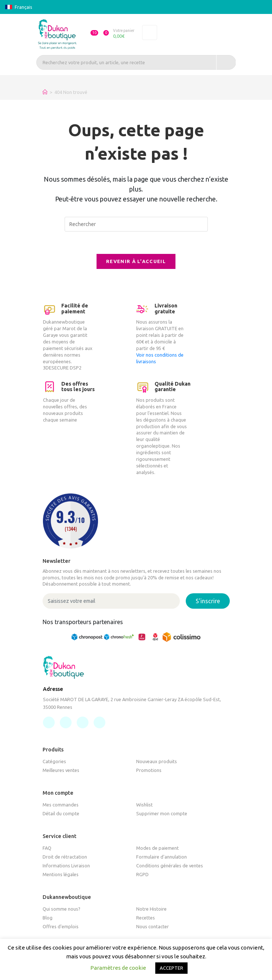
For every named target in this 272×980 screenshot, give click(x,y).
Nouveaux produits (157, 762)
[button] (91, 34)
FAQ (47, 848)
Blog (48, 918)
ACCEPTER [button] (171, 968)
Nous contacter (153, 926)
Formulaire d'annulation (162, 857)
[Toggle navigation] (150, 33)
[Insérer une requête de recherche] (136, 224)
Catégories (54, 762)
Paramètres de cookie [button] (118, 968)
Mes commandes (61, 805)
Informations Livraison (66, 866)
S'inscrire (208, 601)
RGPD (142, 875)
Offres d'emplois (61, 926)
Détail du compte (61, 814)
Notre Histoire (151, 909)
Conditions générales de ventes (170, 866)
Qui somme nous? (61, 909)
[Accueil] (45, 92)
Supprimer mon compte (162, 814)
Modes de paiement (157, 848)
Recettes (146, 918)
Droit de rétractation (65, 857)
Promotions (149, 770)
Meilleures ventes (61, 770)
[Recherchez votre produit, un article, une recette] (136, 62)
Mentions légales (61, 875)
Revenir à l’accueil (136, 261)
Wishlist (144, 805)
